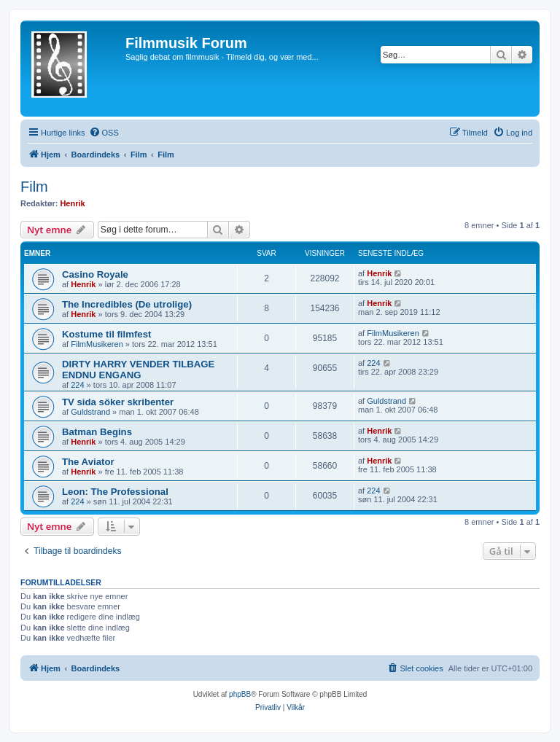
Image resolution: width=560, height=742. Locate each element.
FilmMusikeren (97, 344)
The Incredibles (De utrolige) (127, 304)
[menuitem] (104, 133)
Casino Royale (95, 274)
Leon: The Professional (115, 492)
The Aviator (88, 462)
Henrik (72, 203)
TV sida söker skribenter (118, 402)
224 (77, 385)
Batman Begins (97, 432)
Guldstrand (90, 412)
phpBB (240, 694)
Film (34, 187)
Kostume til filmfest (106, 334)
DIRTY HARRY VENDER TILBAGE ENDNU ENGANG (138, 370)
